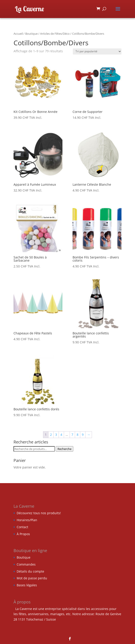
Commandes (26, 564)
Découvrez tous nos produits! (39, 513)
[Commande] (97, 51)
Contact (22, 527)
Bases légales (27, 585)
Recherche (64, 449)
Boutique (31, 34)
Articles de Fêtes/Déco (55, 34)
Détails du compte (30, 571)
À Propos (23, 534)
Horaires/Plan (27, 520)
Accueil (18, 34)
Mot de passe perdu (32, 578)
